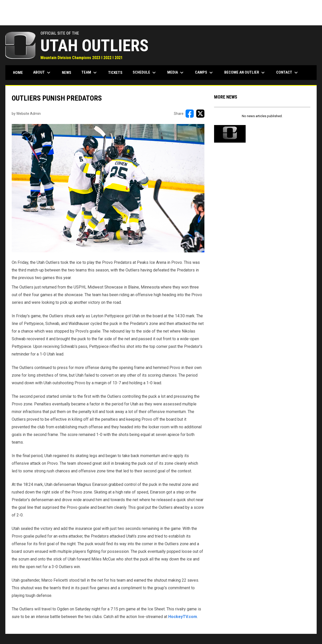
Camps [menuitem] (205, 73)
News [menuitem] (67, 73)
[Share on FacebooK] (190, 114)
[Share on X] (200, 114)
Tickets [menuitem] (115, 73)
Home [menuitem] (18, 73)
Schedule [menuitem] (145, 73)
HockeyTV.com (183, 617)
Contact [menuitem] (288, 73)
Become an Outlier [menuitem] (245, 73)
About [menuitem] (42, 73)
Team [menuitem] (90, 73)
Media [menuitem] (176, 73)
